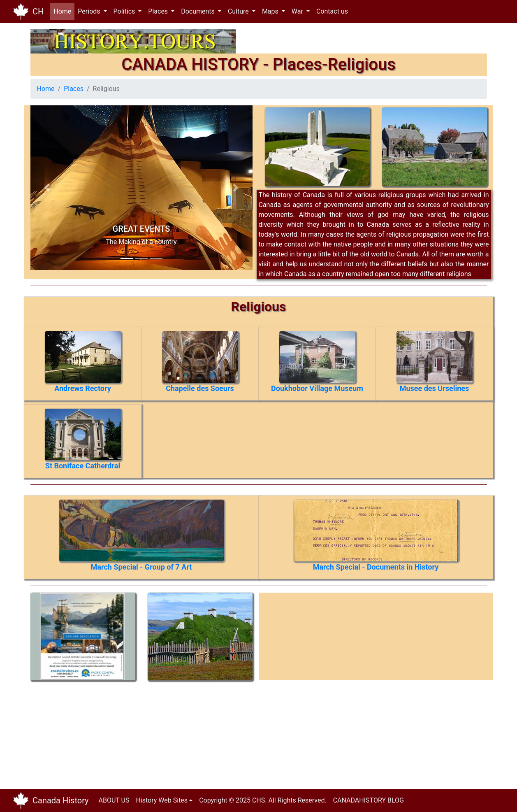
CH (38, 12)
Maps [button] (271, 11)
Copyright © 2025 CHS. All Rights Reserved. (263, 800)
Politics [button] (125, 11)
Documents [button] (199, 11)
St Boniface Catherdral (83, 466)
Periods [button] (90, 11)
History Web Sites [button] (162, 800)
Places (74, 89)
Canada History (61, 800)
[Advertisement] (86, 732)
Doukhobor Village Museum (317, 388)
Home (64, 11)
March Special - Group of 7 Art (141, 567)
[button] (47, 188)
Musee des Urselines (435, 388)
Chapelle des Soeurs (200, 388)
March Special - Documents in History (376, 567)
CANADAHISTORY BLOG (369, 800)
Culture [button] (239, 11)
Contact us (332, 11)
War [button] (298, 11)
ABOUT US (114, 800)
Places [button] (159, 11)
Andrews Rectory (83, 388)
